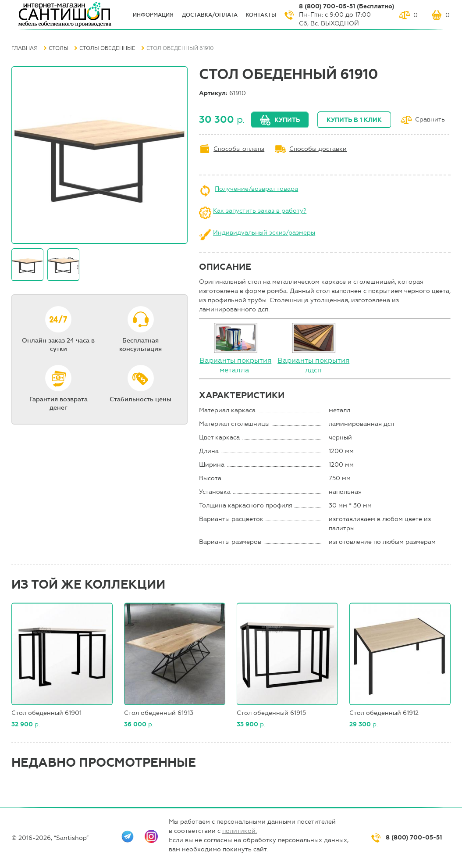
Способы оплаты (239, 149)
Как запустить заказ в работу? (260, 211)
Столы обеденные (107, 48)
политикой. (240, 831)
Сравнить (430, 120)
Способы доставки (318, 149)
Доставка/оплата (210, 15)
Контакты (261, 15)
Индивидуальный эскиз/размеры (264, 233)
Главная (25, 48)
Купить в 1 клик (354, 120)
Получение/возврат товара (256, 189)
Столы (59, 48)
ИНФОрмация (153, 15)
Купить (287, 120)
